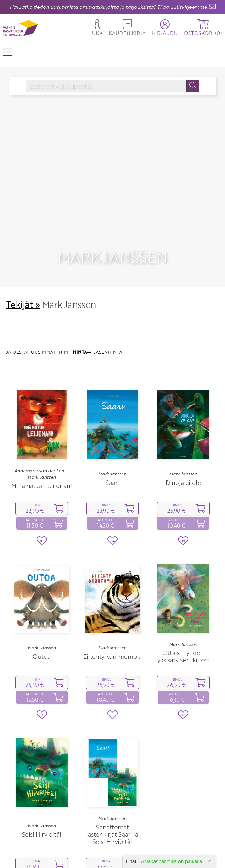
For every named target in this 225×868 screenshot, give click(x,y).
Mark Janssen (112, 443)
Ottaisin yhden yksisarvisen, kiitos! (183, 625)
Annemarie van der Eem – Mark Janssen (42, 443)
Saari (112, 451)
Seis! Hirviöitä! (42, 803)
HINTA (82, 321)
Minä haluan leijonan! (42, 455)
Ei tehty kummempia (112, 625)
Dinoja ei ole (183, 451)
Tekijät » (23, 273)
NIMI (64, 321)
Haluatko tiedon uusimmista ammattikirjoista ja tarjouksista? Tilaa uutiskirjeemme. (109, 7)
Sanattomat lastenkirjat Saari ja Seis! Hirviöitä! (112, 803)
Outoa (42, 625)
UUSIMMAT (43, 321)
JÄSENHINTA (108, 321)
